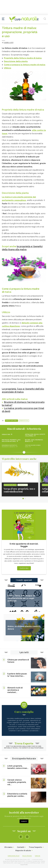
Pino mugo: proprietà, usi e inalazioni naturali (11, 441)
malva (39, 58)
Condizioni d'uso (14, 856)
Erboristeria (24, 421)
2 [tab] (25, 499)
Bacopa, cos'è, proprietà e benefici (34, 441)
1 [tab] (23, 499)
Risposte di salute (23, 850)
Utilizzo (8, 68)
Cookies (38, 856)
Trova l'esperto (35, 847)
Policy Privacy (27, 856)
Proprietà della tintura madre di (20, 58)
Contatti (21, 847)
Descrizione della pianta (16, 61)
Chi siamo (8, 847)
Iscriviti (24, 821)
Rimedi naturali (11, 421)
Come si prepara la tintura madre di (22, 65)
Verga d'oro (6, 434)
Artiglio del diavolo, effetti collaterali (35, 435)
